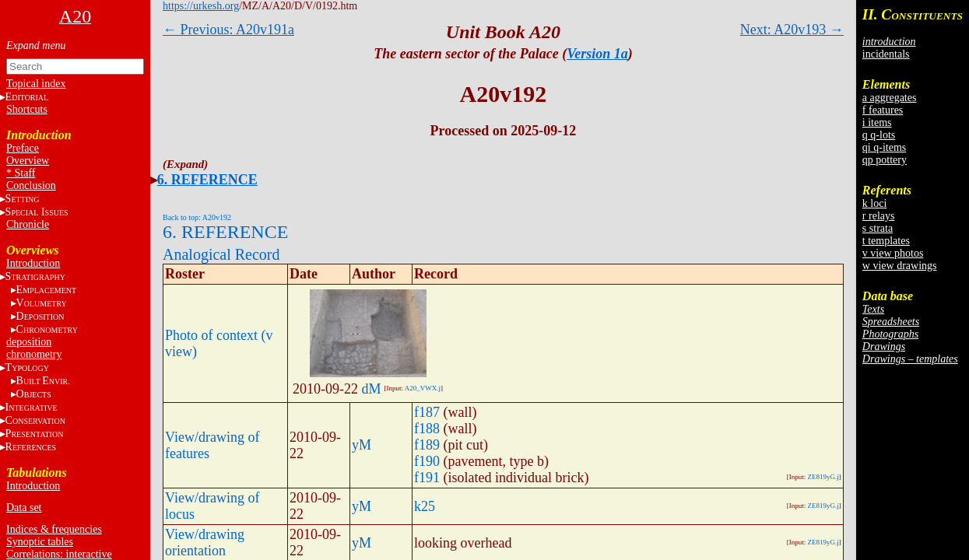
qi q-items (884, 147)
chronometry (34, 354)
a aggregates (890, 98)
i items (877, 122)
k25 (425, 506)
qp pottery (885, 160)
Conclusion (31, 185)
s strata (878, 228)
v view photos (893, 253)
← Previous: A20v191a (228, 30)
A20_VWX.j (423, 388)
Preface (23, 148)
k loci (875, 203)
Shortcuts (27, 109)
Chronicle (28, 224)
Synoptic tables (40, 542)
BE (43, 381)
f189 (427, 445)
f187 (427, 412)
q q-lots (879, 135)
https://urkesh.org (201, 6)
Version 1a (597, 54)
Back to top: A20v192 (197, 217)
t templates (886, 241)
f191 (427, 478)
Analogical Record (221, 254)
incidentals (886, 54)
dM (372, 389)
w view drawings (900, 266)
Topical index (36, 84)
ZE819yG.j (823, 477)
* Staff (21, 173)
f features (883, 110)
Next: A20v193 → (792, 30)
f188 (427, 429)
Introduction (33, 263)
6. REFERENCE (207, 180)
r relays (879, 216)
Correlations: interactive (59, 554)
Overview (28, 161)
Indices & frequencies (54, 529)
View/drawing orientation (205, 542)
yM (362, 445)
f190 (427, 461)
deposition (29, 342)
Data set (24, 507)
